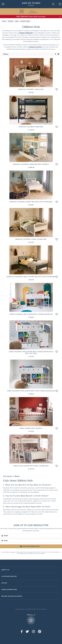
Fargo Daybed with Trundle (31, 428)
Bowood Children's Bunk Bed (31, 127)
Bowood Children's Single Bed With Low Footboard (31, 202)
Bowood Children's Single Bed (31, 89)
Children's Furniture (35, 47)
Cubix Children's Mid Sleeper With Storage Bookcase (31, 314)
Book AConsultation (33, 12)
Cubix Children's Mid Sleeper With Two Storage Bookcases (31, 391)
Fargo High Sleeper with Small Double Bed (31, 466)
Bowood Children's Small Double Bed (31, 239)
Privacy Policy (30, 553)
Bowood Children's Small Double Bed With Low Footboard (31, 277)
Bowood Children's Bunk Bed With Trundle (31, 164)
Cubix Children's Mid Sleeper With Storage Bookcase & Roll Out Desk (31, 353)
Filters (6, 54)
